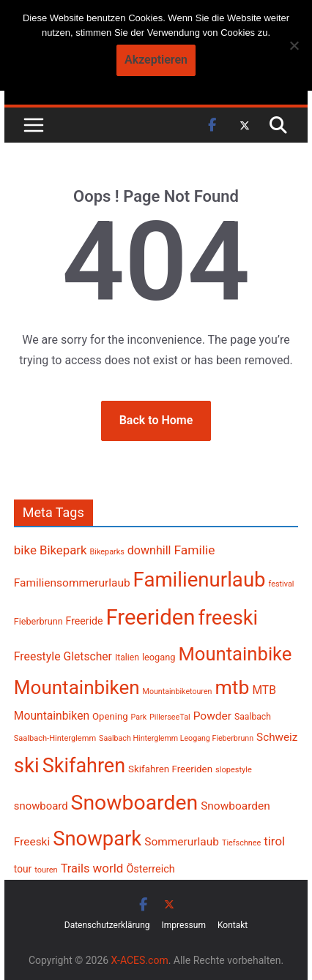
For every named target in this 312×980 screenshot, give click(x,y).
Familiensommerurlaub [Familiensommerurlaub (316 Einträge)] (72, 583)
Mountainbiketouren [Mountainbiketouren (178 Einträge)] (178, 691)
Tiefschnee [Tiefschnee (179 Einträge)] (241, 843)
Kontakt (233, 925)
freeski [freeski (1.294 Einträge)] (228, 618)
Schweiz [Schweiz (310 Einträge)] (277, 737)
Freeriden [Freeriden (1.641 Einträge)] (151, 617)
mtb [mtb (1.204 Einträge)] (232, 687)
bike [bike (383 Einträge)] (25, 550)
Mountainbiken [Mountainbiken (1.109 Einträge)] (77, 687)
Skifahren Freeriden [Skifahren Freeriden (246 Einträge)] (170, 769)
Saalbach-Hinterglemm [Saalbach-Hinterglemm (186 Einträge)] (55, 738)
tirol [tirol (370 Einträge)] (274, 841)
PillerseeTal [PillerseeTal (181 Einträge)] (170, 717)
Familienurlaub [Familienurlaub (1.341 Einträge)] (200, 580)
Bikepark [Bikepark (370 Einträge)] (63, 550)
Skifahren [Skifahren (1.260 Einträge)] (84, 766)
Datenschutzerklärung (107, 925)
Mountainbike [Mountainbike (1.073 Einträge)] (235, 654)
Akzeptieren (156, 60)
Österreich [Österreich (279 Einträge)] (150, 869)
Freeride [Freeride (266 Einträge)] (85, 621)
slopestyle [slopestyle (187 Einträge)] (234, 770)
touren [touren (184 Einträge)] (46, 870)
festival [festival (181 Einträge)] (282, 584)
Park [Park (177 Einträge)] (139, 717)
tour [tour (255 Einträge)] (23, 869)
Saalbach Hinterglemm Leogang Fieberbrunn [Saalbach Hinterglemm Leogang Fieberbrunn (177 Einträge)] (176, 738)
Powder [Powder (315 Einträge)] (212, 716)
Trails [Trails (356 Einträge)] (75, 868)
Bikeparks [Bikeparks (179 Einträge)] (107, 552)
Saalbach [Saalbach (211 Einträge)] (253, 717)
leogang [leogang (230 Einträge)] (159, 657)
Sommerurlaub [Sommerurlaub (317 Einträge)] (182, 842)
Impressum (184, 925)
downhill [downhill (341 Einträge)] (149, 550)
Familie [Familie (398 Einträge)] (194, 550)
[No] (294, 45)
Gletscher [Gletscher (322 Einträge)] (88, 656)
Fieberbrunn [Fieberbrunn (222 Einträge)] (38, 621)
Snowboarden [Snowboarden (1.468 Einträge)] (135, 803)
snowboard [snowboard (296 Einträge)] (41, 806)
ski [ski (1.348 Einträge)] (27, 765)
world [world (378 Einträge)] (108, 868)
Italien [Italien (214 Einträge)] (127, 657)
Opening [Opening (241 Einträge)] (110, 716)
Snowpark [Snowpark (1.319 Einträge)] (97, 839)
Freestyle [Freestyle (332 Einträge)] (37, 656)
